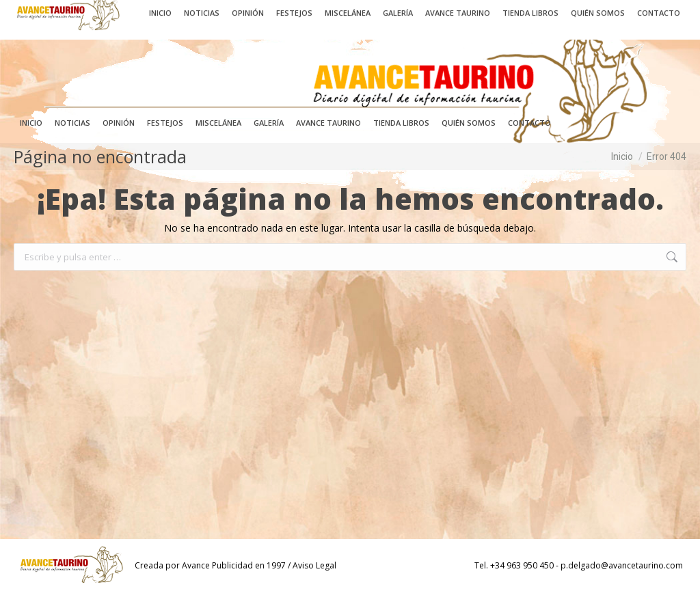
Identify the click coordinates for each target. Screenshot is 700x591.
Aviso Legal (314, 565)
